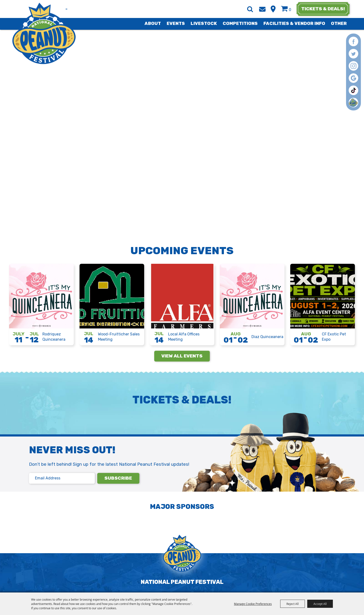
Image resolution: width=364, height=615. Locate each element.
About (153, 23)
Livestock (204, 23)
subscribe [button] (118, 478)
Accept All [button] (320, 604)
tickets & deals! (323, 9)
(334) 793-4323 (83, 575)
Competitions (240, 23)
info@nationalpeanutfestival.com (144, 575)
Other (339, 23)
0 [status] (290, 10)
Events (176, 23)
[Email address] (62, 478)
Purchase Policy (214, 588)
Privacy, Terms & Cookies (160, 588)
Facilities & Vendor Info (294, 23)
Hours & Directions (273, 9)
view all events (182, 356)
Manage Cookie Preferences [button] (253, 604)
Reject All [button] (293, 604)
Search (250, 9)
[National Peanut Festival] (44, 33)
